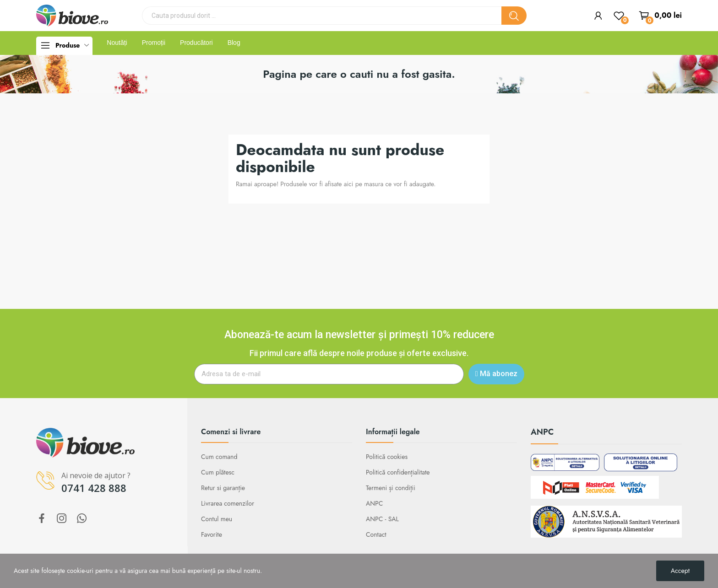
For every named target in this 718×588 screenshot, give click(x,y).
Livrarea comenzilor (228, 503)
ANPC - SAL (382, 519)
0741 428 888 (94, 488)
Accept (680, 571)
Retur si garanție (223, 488)
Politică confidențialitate (398, 472)
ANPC (374, 503)
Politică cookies (387, 457)
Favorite (212, 534)
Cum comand (219, 457)
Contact (376, 534)
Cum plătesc (218, 472)
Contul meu (217, 519)
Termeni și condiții (391, 488)
